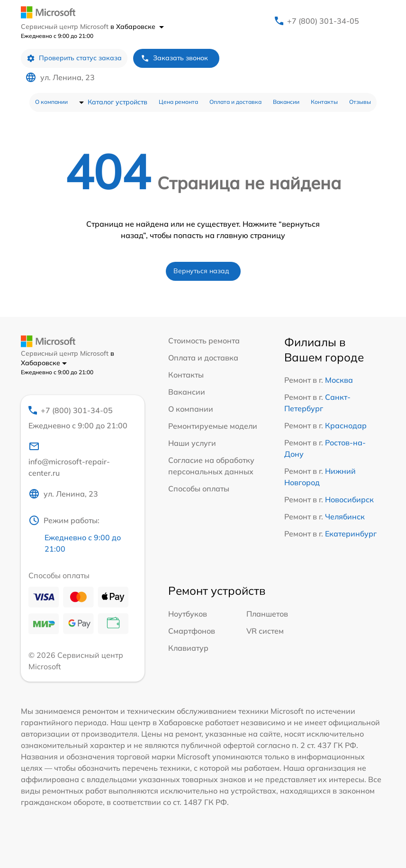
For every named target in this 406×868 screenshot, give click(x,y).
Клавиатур (188, 648)
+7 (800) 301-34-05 (323, 21)
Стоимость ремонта (204, 341)
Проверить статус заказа (74, 58)
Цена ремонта (178, 102)
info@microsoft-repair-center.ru (69, 459)
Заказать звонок (174, 58)
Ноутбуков (188, 614)
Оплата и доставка (235, 102)
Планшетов (267, 614)
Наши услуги (192, 443)
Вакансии (286, 102)
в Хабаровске (137, 27)
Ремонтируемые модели (213, 426)
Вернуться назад (201, 271)
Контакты (324, 102)
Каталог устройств (117, 102)
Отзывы (360, 102)
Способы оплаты (199, 489)
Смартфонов (192, 631)
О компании (51, 102)
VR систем (265, 631)
